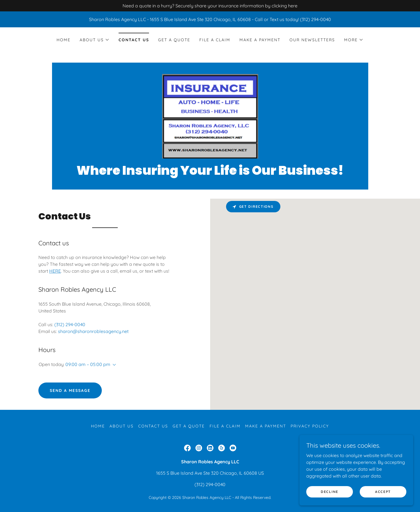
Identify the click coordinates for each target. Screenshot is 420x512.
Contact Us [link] (134, 40)
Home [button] (98, 426)
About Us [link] (122, 426)
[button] (95, 40)
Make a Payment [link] (260, 40)
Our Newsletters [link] (312, 40)
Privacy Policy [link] (310, 426)
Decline (330, 492)
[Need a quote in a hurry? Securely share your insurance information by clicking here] (210, 6)
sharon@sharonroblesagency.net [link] (93, 331)
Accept (383, 492)
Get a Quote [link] (174, 40)
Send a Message (70, 390)
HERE (55, 271)
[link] (210, 116)
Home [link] (64, 40)
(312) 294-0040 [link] (70, 324)
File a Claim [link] (215, 40)
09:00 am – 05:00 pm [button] (88, 364)
